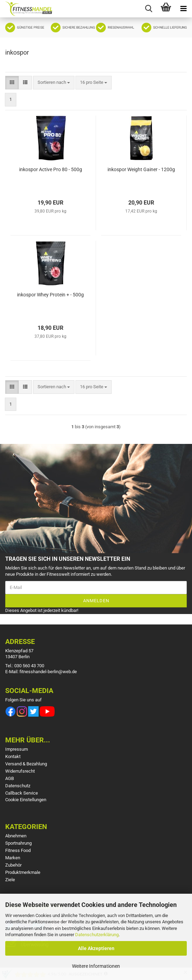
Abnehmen (16, 836)
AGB (10, 778)
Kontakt (13, 756)
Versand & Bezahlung (26, 764)
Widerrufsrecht (20, 771)
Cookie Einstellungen (26, 800)
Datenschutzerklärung (97, 935)
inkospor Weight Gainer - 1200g (141, 169)
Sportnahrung (18, 843)
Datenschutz (18, 786)
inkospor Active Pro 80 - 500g (51, 169)
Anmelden (96, 601)
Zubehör (13, 865)
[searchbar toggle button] (149, 9)
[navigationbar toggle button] (183, 9)
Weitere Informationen (96, 966)
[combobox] (54, 83)
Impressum (17, 749)
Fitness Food (18, 850)
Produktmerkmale (23, 872)
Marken (13, 858)
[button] (12, 83)
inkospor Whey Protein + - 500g (50, 295)
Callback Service (22, 793)
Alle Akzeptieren (96, 948)
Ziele (10, 880)
